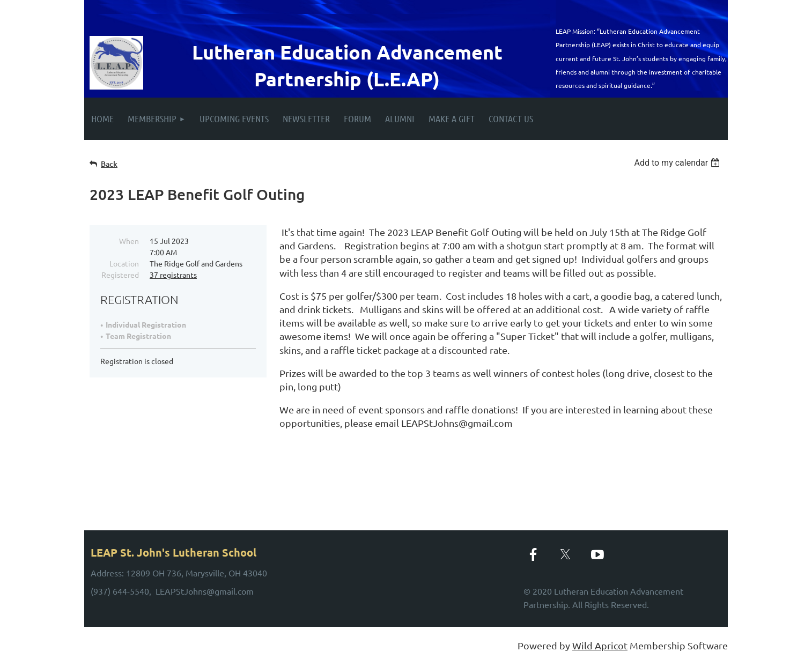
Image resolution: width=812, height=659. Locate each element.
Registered (120, 275)
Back (109, 164)
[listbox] (678, 163)
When (129, 241)
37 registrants (173, 275)
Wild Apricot (600, 645)
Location (124, 263)
